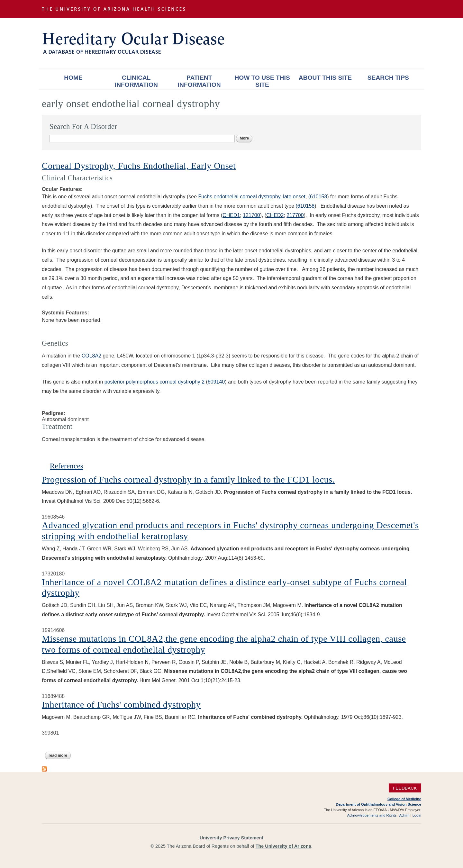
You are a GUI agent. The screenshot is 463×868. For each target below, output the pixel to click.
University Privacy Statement (232, 838)
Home (73, 78)
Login (417, 815)
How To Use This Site (262, 81)
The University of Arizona (283, 846)
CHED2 (275, 215)
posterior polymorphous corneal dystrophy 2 (154, 382)
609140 (216, 382)
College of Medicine (404, 799)
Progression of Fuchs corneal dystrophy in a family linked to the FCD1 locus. (188, 479)
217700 (295, 215)
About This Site (325, 78)
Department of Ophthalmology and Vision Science (378, 804)
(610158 (318, 197)
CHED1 (231, 215)
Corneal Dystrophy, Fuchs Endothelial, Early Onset (139, 166)
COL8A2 (91, 356)
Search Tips (388, 78)
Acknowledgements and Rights (372, 815)
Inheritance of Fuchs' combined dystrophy (121, 705)
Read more (60, 755)
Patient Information (199, 81)
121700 (251, 215)
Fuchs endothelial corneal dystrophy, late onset (252, 197)
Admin (404, 815)
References (67, 466)
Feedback (405, 788)
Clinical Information (136, 81)
